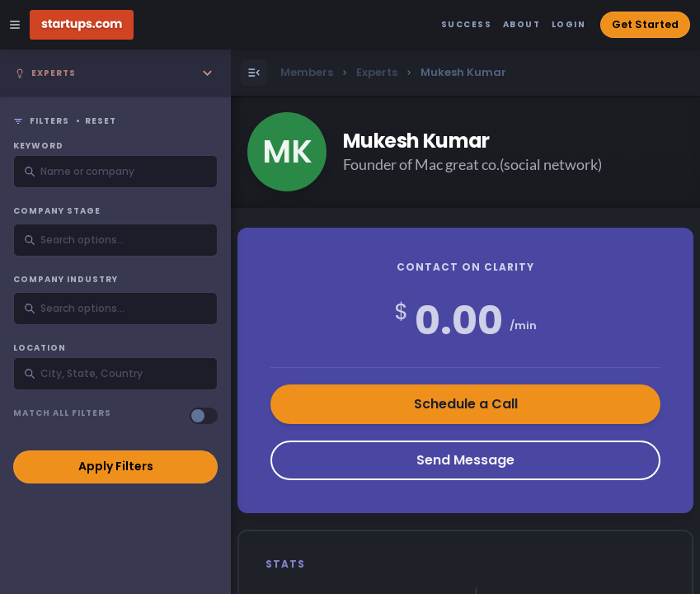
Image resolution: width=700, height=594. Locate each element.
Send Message (465, 460)
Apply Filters (116, 466)
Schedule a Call (466, 404)
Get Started (645, 24)
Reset (101, 121)
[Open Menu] (254, 73)
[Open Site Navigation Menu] (15, 25)
